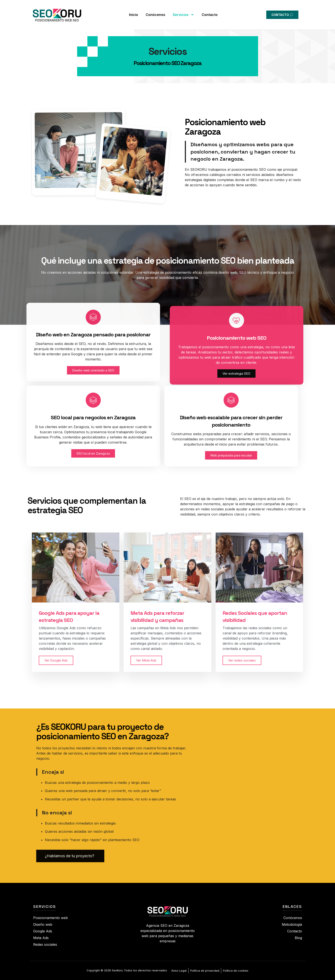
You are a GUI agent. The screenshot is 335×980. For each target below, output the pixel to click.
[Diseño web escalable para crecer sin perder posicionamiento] (130, 400)
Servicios (183, 11)
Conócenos (155, 11)
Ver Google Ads (56, 660)
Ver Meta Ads (146, 660)
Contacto (210, 11)
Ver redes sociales (242, 660)
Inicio (134, 11)
